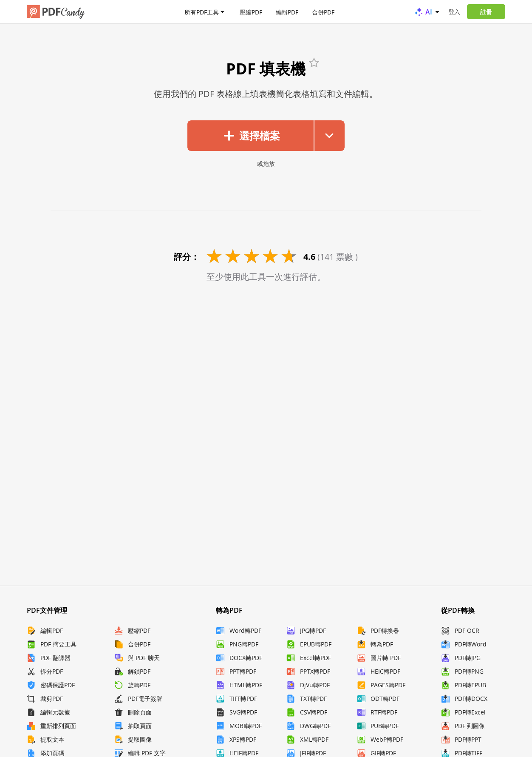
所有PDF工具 (202, 12)
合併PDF (323, 12)
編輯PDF (287, 12)
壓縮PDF (251, 12)
